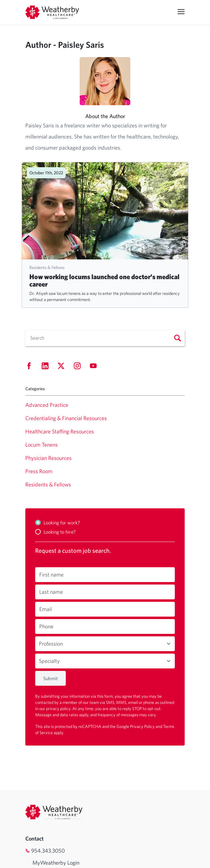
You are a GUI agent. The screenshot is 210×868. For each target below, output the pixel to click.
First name (51, 575)
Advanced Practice (47, 405)
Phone (46, 626)
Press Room (39, 471)
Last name (51, 592)
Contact (34, 839)
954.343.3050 (48, 851)
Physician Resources (48, 458)
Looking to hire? (60, 532)
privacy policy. (59, 709)
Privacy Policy (143, 726)
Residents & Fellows (47, 267)
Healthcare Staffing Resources (60, 431)
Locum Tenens (42, 445)
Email (46, 609)
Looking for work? (62, 523)
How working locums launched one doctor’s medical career (104, 280)
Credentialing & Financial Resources (66, 418)
